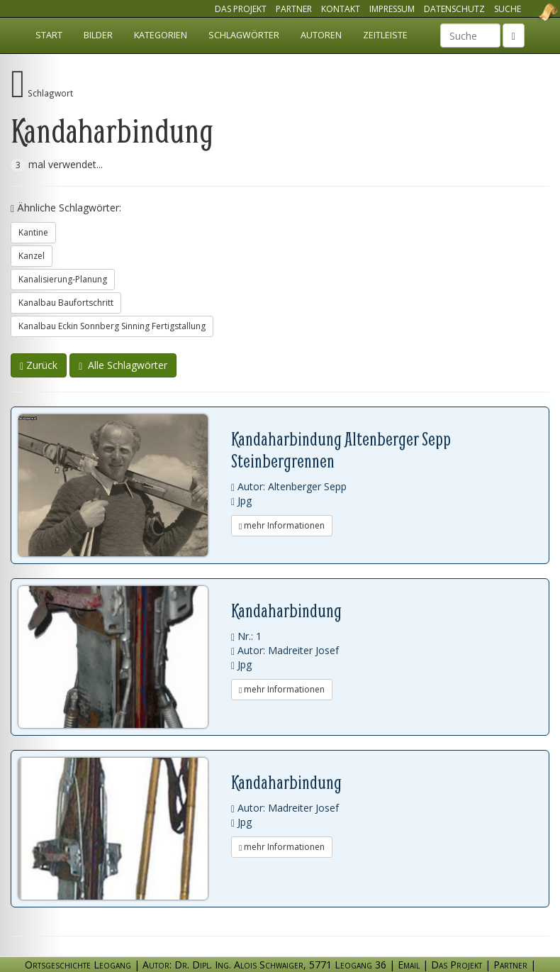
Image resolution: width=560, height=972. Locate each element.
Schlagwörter (244, 35)
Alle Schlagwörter (123, 365)
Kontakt (341, 9)
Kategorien (161, 35)
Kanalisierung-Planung (63, 279)
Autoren (321, 35)
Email (409, 965)
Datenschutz (454, 9)
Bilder (98, 35)
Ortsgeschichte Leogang (530, 12)
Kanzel (32, 256)
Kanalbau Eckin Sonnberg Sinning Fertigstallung (112, 326)
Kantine (33, 232)
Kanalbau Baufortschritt (66, 303)
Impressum (392, 9)
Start (49, 35)
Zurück (39, 365)
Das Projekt (241, 9)
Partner (294, 9)
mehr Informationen (282, 525)
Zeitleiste (385, 35)
